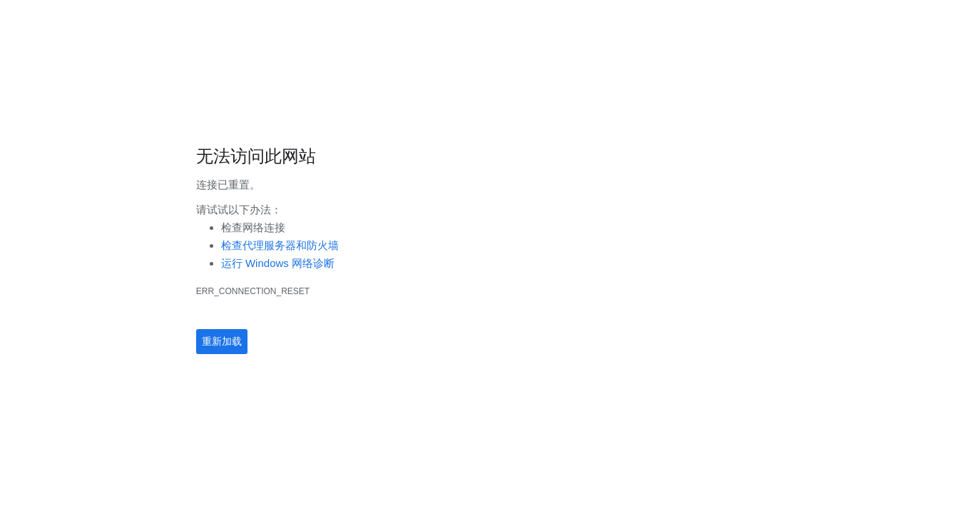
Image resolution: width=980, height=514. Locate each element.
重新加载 (222, 341)
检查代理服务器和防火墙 (280, 245)
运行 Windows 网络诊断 (278, 263)
